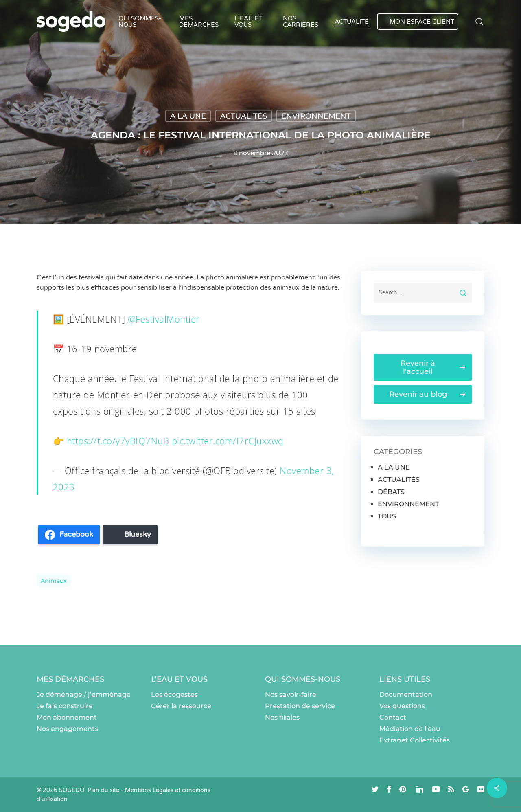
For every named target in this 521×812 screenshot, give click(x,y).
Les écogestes (174, 695)
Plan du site (103, 790)
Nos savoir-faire (291, 695)
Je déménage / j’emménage (84, 695)
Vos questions (402, 706)
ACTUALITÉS (244, 116)
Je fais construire (65, 706)
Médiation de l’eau (410, 729)
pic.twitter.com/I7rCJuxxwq (228, 441)
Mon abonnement (67, 717)
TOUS (387, 516)
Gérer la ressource (181, 706)
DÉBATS (391, 492)
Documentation (406, 695)
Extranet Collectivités (415, 740)
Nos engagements (67, 729)
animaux (54, 581)
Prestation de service (300, 706)
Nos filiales (282, 717)
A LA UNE (188, 116)
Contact (393, 717)
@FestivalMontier (164, 319)
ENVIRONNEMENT (316, 116)
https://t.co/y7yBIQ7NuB (118, 441)
